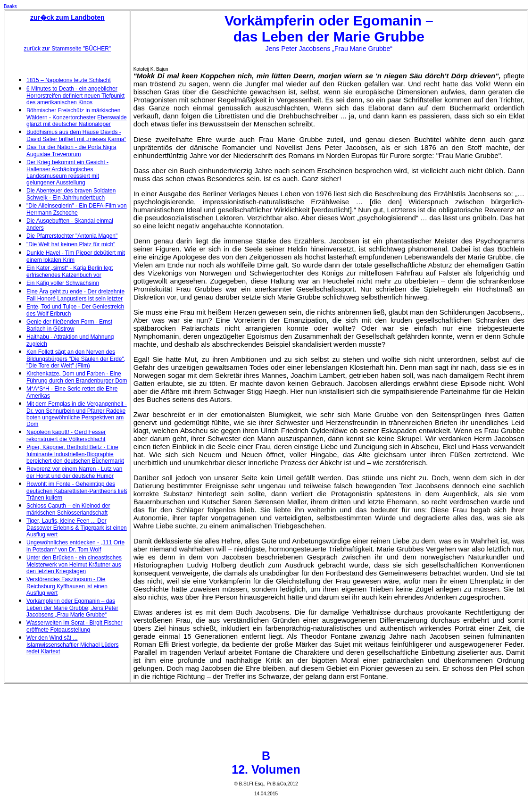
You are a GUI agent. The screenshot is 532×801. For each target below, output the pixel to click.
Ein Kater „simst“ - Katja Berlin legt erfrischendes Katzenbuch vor (70, 271)
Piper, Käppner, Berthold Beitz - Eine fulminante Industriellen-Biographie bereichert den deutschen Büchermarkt (75, 454)
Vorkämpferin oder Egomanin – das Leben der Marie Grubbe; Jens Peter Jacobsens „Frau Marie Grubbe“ (72, 608)
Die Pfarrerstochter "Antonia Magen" (72, 236)
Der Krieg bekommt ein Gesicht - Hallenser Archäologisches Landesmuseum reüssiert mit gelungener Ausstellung (67, 172)
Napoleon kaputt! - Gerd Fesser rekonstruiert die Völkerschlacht (66, 436)
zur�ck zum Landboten (67, 17)
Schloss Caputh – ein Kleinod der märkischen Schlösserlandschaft (68, 509)
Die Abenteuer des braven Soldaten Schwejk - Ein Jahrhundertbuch (71, 194)
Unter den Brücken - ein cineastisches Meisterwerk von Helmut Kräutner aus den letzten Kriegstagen (74, 564)
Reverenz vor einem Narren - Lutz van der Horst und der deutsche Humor (74, 472)
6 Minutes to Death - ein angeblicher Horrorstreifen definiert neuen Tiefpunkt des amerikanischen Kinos (75, 96)
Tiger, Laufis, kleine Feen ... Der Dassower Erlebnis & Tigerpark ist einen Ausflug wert (77, 528)
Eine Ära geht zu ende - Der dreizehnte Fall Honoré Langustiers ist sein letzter (75, 295)
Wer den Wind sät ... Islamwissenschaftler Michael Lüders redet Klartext (72, 645)
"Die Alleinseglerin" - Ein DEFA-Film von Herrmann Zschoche (77, 209)
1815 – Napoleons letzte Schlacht (69, 80)
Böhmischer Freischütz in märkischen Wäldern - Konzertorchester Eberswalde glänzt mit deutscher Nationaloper (77, 117)
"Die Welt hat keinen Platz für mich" (71, 244)
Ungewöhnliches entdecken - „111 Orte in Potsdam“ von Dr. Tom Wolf (75, 546)
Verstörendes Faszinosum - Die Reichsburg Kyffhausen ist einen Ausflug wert (67, 586)
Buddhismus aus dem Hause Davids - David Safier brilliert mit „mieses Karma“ (76, 136)
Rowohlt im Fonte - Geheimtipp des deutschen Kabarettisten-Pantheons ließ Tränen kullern (77, 491)
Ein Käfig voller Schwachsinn (63, 283)
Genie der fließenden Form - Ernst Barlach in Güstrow (69, 325)
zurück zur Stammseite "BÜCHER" (68, 49)
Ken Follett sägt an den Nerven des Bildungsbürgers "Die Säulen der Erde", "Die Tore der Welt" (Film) (76, 359)
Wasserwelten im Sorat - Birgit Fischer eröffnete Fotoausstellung (75, 626)
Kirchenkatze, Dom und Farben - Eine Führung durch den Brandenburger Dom (77, 377)
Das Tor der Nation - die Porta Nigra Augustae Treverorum (71, 151)
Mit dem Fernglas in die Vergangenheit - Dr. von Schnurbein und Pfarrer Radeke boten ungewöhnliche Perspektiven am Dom (77, 414)
